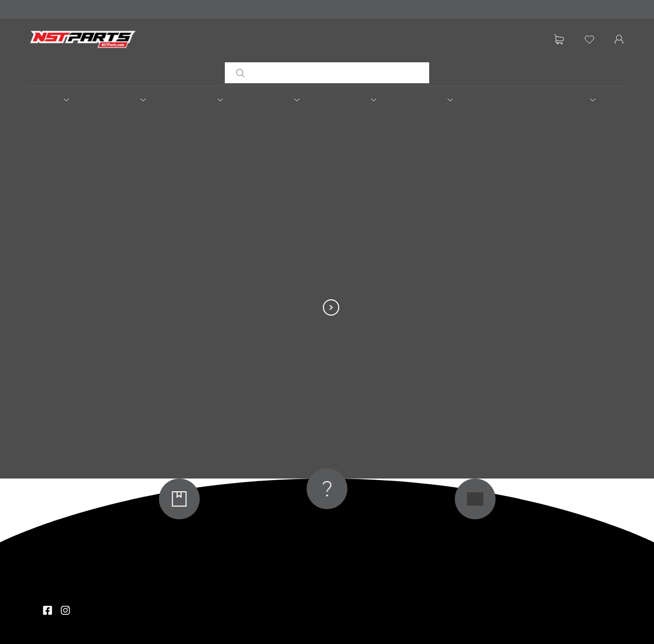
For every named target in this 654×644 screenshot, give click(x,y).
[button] (64, 100)
